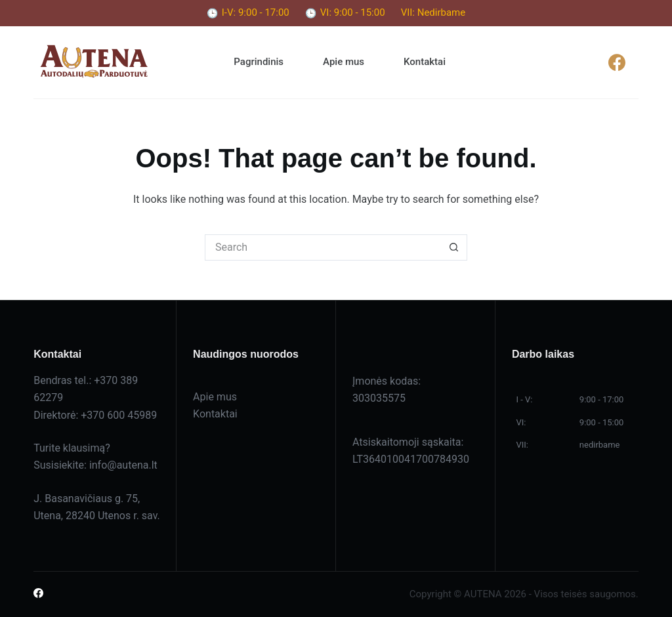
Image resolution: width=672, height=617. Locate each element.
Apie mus (344, 62)
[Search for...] (323, 247)
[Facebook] (617, 62)
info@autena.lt (123, 465)
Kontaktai (425, 62)
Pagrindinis (259, 62)
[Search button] (454, 247)
